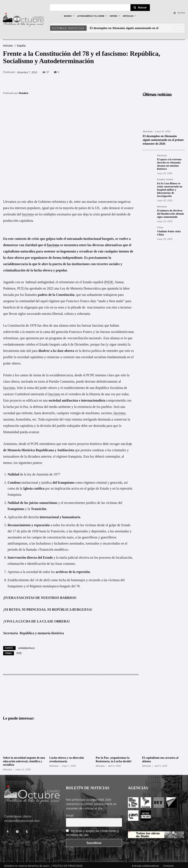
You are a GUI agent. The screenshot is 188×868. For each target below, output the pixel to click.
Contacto (168, 864)
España (21, 46)
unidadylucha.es (26, 646)
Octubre (23, 93)
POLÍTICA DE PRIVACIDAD (68, 864)
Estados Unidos (165, 178)
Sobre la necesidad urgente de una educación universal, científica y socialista (24, 760)
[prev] (175, 28)
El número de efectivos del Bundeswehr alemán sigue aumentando (170, 212)
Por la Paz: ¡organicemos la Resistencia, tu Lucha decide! (114, 758)
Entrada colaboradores (146, 864)
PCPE (19, 652)
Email (70, 814)
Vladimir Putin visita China (168, 231)
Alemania (148, 132)
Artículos (8, 46)
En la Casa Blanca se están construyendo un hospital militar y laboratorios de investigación (169, 188)
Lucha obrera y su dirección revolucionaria (67, 758)
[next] (182, 28)
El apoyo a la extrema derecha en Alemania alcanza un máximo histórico (169, 163)
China (160, 225)
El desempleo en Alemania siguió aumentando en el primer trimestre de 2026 (163, 140)
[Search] (140, 8)
